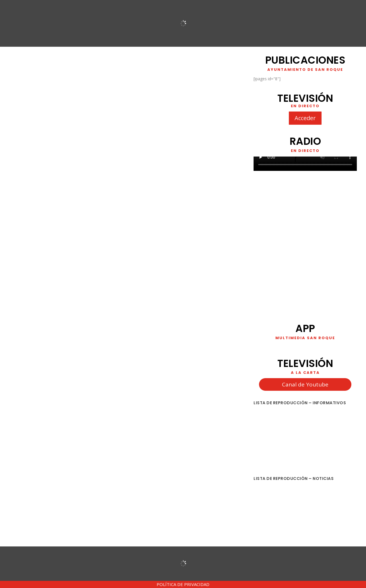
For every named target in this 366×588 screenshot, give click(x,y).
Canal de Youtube (305, 384)
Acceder (305, 118)
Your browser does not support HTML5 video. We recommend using (305, 164)
